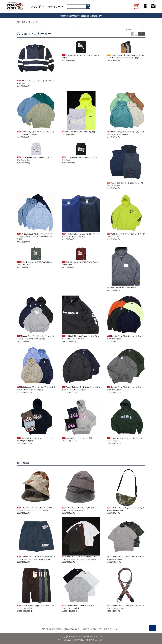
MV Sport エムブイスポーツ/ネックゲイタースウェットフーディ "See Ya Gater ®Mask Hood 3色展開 (36, 237)
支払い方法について (72, 629)
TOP (18, 22)
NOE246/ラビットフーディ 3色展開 (77, 438)
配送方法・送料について (92, 629)
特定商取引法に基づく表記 (51, 629)
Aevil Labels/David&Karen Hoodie (121, 288)
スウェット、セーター (30, 22)
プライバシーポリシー (112, 629)
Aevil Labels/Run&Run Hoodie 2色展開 (78, 132)
